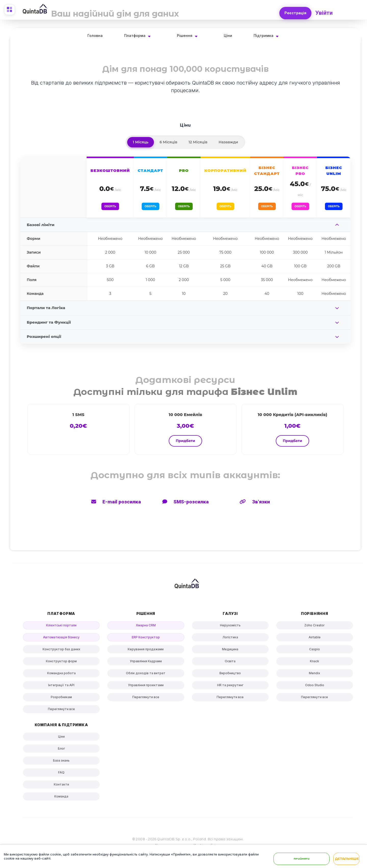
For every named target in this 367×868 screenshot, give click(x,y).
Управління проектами (146, 687)
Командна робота (61, 675)
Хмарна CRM (146, 628)
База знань (61, 763)
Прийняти (302, 859)
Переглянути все (61, 711)
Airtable (315, 639)
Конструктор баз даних (61, 651)
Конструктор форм (61, 663)
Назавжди (228, 142)
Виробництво (230, 675)
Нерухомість (230, 628)
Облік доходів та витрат (146, 675)
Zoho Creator (314, 628)
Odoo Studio (315, 687)
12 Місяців (198, 142)
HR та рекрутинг (230, 687)
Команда (61, 799)
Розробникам (61, 699)
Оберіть (110, 207)
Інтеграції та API (61, 687)
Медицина (230, 651)
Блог (61, 751)
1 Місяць (141, 142)
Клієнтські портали (61, 628)
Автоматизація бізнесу (61, 639)
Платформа (135, 36)
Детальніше (347, 859)
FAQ (61, 775)
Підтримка (264, 36)
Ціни (228, 36)
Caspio (314, 651)
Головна (95, 36)
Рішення (185, 36)
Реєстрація (295, 12)
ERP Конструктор (146, 639)
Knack (314, 663)
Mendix (314, 675)
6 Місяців (168, 142)
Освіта (230, 663)
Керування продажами (146, 651)
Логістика (230, 639)
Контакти (61, 787)
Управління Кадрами (146, 663)
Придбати (185, 443)
